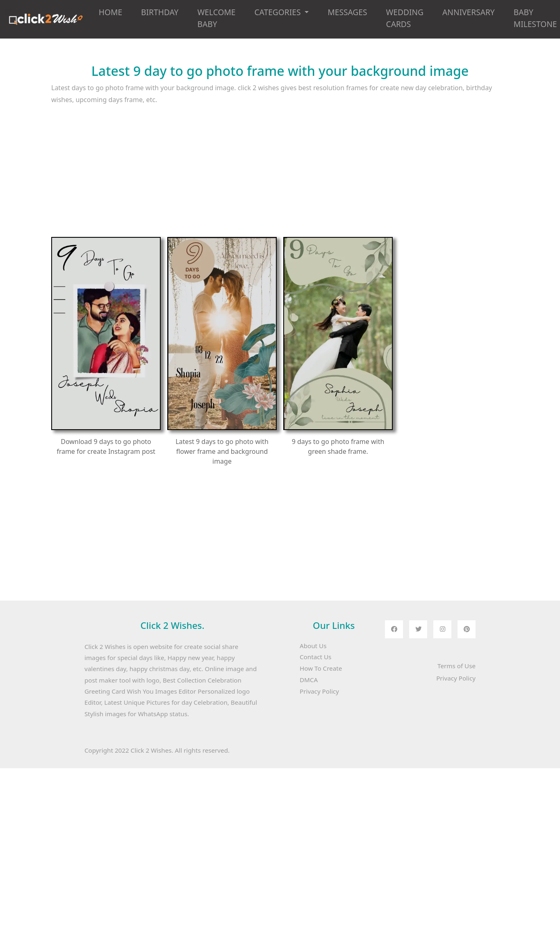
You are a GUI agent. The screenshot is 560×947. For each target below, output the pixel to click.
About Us (313, 646)
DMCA (309, 680)
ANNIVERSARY (469, 12)
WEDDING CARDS (405, 18)
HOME (110, 12)
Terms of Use (456, 666)
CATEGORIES (278, 12)
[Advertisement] (243, 180)
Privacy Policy (319, 691)
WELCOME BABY (216, 18)
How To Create (321, 668)
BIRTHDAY (160, 12)
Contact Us (315, 657)
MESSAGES (347, 12)
